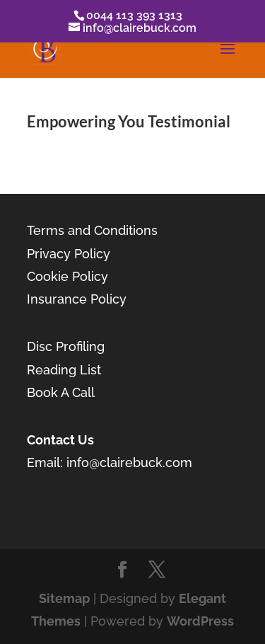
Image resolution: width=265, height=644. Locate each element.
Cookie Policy (67, 276)
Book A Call (61, 392)
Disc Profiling (67, 346)
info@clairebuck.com (129, 462)
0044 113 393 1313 (134, 15)
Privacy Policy (69, 254)
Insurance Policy (77, 299)
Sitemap (64, 598)
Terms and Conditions (92, 230)
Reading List (64, 370)
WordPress (200, 621)
